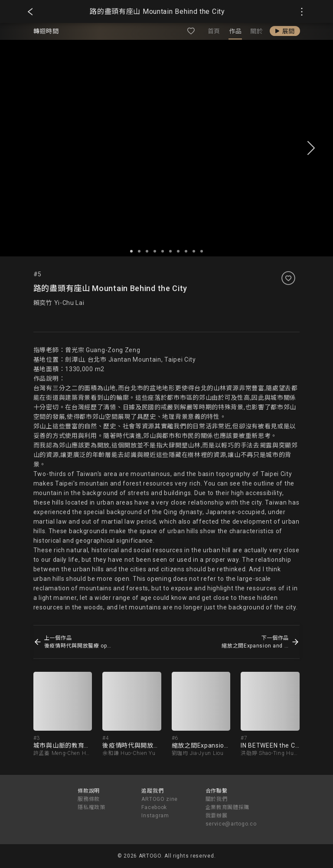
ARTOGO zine (160, 799)
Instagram (155, 816)
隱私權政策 (91, 807)
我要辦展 (217, 816)
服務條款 (89, 799)
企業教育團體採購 (228, 807)
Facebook (154, 807)
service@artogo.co (231, 824)
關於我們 (217, 799)
